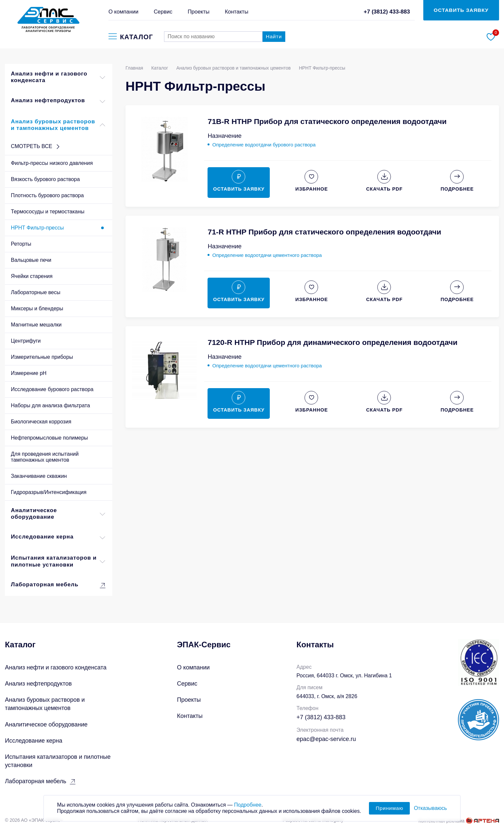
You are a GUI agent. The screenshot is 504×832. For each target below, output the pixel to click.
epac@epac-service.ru (326, 739)
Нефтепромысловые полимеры (49, 438)
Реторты (21, 244)
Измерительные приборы (42, 357)
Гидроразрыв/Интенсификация (49, 492)
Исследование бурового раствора (52, 389)
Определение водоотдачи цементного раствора (267, 255)
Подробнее (248, 809)
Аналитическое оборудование (59, 514)
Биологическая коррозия (41, 422)
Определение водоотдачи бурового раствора (264, 145)
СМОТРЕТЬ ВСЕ (36, 147)
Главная (134, 68)
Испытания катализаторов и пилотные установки (59, 561)
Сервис (163, 12)
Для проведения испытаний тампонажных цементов (45, 457)
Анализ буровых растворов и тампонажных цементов (59, 125)
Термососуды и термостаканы (48, 212)
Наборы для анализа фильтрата (50, 405)
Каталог (160, 68)
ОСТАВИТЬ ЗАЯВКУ (461, 10)
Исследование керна (59, 538)
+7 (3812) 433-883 (387, 12)
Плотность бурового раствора (47, 195)
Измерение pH (29, 373)
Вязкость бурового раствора (45, 179)
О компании (123, 12)
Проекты (199, 12)
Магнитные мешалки (36, 325)
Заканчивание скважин (39, 476)
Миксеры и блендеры (37, 308)
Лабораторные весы (36, 292)
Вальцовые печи (31, 260)
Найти (274, 36)
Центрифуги (26, 341)
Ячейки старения (32, 276)
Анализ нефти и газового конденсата (59, 77)
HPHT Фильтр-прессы (37, 228)
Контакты (236, 12)
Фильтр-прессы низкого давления (52, 163)
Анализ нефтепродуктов (59, 101)
